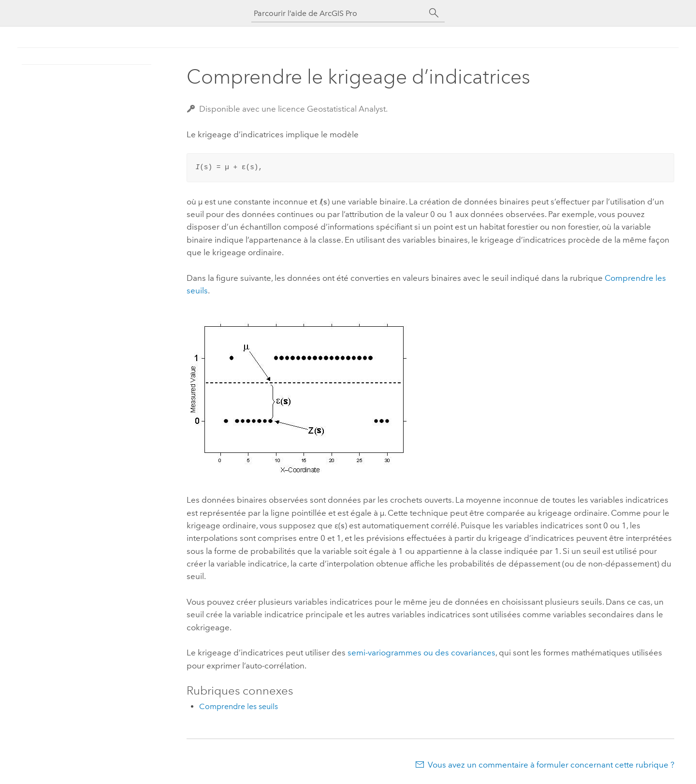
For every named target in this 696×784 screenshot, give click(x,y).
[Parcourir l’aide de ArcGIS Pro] (338, 13)
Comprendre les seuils (239, 706)
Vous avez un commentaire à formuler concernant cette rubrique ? (551, 765)
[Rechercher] (434, 13)
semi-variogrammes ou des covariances (421, 653)
